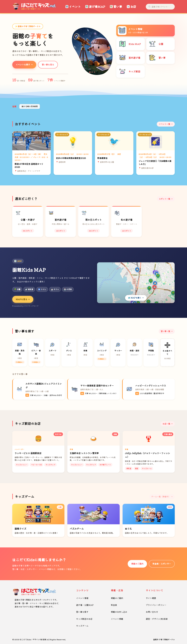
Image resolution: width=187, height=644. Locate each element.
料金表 (114, 605)
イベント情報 (82, 598)
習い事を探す (82, 612)
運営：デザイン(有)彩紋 (157, 619)
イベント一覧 (165, 124)
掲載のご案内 (137, 564)
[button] (90, 72)
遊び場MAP (95, 7)
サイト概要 (151, 598)
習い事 (116, 7)
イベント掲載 (117, 619)
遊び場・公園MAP (85, 605)
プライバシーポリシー (156, 605)
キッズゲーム (82, 626)
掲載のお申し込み (119, 612)
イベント (73, 7)
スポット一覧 (165, 199)
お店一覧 (166, 424)
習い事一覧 (165, 331)
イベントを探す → (24, 65)
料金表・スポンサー (162, 564)
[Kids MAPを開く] (136, 283)
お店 (131, 7)
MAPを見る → (23, 299)
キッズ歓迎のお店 (84, 619)
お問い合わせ (152, 612)
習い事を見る (48, 65)
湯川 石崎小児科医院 (30, 106)
